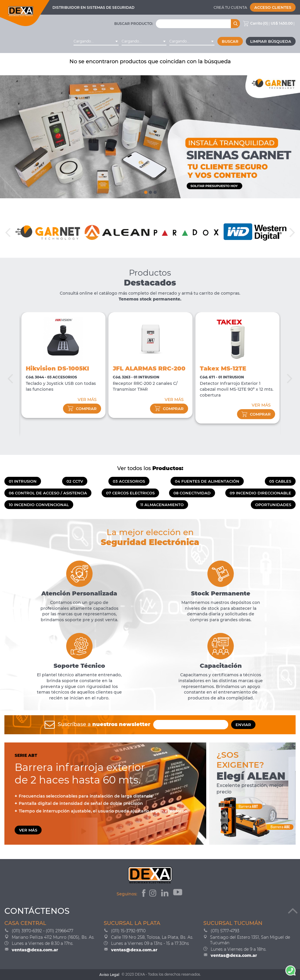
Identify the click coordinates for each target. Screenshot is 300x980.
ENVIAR (243, 725)
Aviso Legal (109, 975)
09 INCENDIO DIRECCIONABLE (260, 493)
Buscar (230, 41)
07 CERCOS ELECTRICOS (130, 493)
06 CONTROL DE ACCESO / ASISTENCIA (48, 493)
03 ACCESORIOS (129, 481)
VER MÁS (87, 399)
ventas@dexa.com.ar (35, 950)
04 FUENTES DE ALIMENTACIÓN (207, 481)
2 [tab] (150, 191)
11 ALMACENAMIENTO (162, 505)
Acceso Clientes (273, 7)
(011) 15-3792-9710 (128, 931)
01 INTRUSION (23, 481)
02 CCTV (75, 481)
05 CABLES (280, 481)
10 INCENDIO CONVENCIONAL (39, 505)
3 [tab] (155, 191)
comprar (82, 409)
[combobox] (96, 41)
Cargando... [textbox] (84, 41)
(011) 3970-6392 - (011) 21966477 (42, 931)
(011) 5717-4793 (225, 931)
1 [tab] (145, 191)
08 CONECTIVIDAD (192, 493)
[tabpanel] (150, 137)
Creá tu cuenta (230, 7)
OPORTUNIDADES (273, 505)
